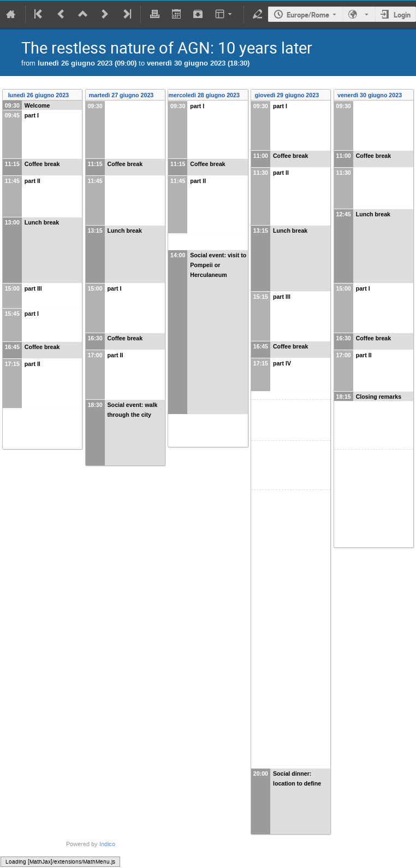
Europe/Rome (308, 15)
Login (402, 15)
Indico (107, 844)
